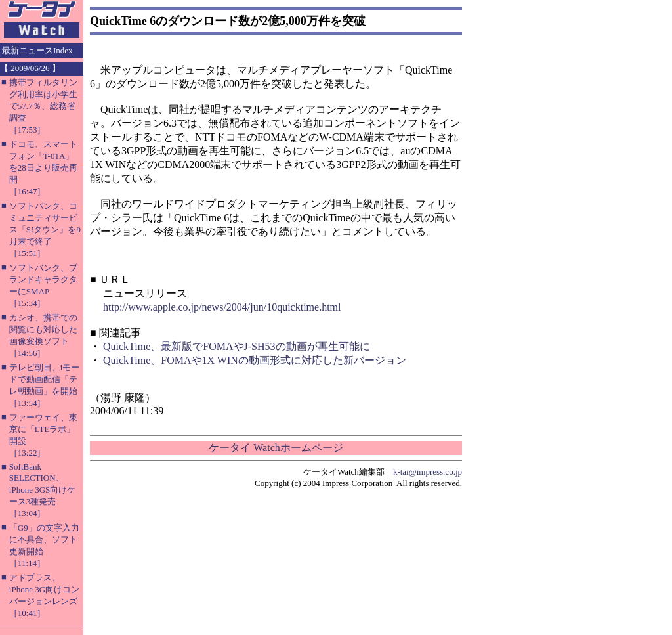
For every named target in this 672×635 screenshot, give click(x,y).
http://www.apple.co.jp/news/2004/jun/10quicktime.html (222, 307)
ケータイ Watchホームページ (276, 448)
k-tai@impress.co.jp (428, 472)
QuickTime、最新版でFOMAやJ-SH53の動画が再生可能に (237, 346)
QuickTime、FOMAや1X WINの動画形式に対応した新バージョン (255, 360)
